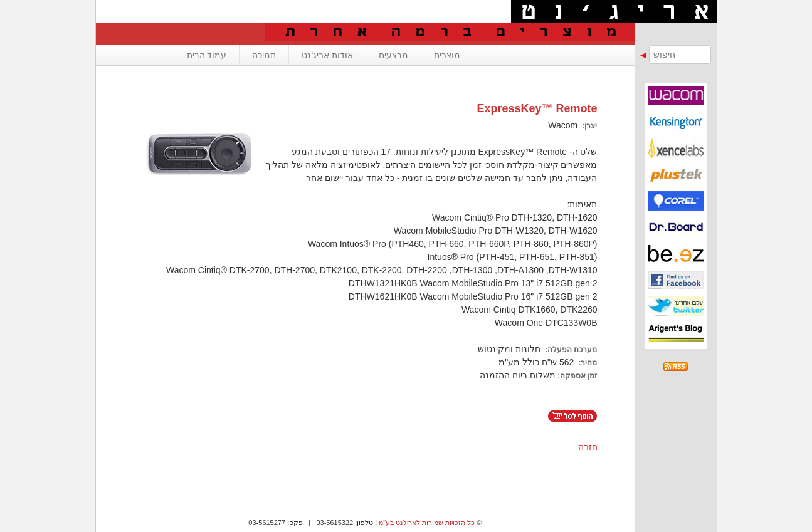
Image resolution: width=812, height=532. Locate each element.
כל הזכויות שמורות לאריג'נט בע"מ (427, 523)
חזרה (588, 447)
